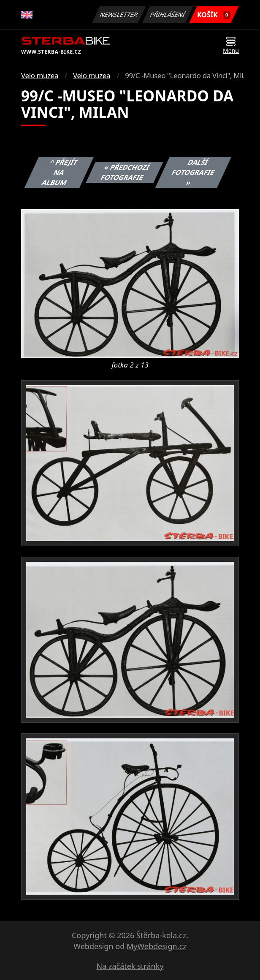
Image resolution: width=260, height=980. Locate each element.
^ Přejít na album (60, 172)
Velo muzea (40, 75)
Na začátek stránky (130, 966)
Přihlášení (167, 15)
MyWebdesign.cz (157, 946)
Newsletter (119, 15)
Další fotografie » (193, 172)
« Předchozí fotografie (125, 172)
